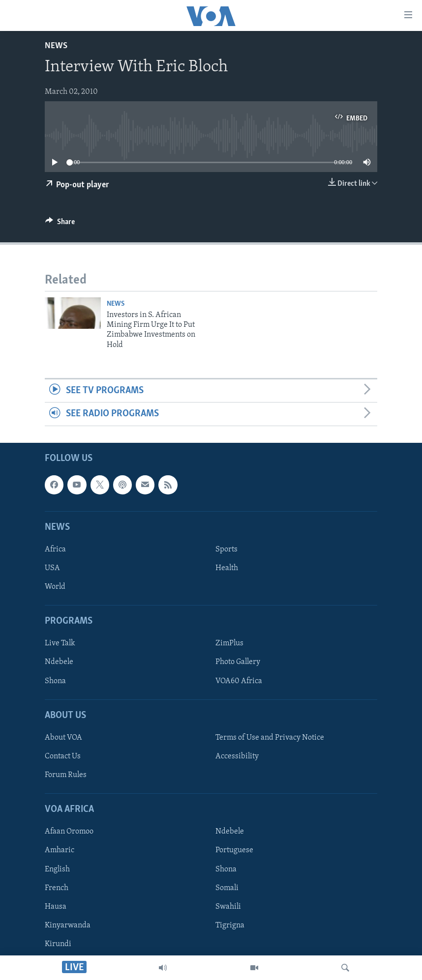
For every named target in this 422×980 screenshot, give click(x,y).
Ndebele (59, 662)
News (56, 46)
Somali (227, 888)
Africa (55, 549)
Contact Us (63, 756)
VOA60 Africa (239, 681)
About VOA (63, 738)
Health (227, 568)
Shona (55, 681)
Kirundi (58, 944)
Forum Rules (66, 775)
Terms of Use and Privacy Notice (270, 738)
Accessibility (237, 756)
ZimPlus (229, 643)
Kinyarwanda (68, 925)
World (55, 587)
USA (52, 568)
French (57, 888)
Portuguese (234, 850)
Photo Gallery (238, 662)
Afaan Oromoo (69, 832)
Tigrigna (230, 925)
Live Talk (60, 643)
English (57, 869)
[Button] (60, 224)
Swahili (228, 906)
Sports (226, 549)
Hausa (56, 906)
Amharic (60, 850)
